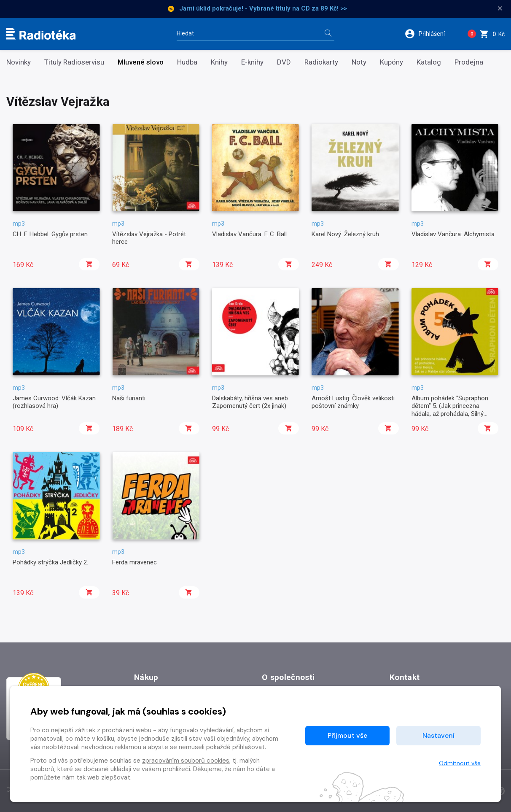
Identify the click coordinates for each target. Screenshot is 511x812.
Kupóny (391, 62)
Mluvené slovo (141, 62)
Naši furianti (129, 398)
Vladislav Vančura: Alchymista (453, 234)
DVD (284, 62)
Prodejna (469, 62)
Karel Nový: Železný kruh (345, 234)
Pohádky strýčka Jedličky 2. (50, 562)
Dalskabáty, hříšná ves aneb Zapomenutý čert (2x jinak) (250, 402)
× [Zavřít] (500, 8)
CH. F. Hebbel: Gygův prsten (50, 234)
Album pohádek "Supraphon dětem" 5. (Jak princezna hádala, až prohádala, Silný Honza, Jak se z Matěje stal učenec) (450, 414)
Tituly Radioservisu (74, 62)
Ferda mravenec (134, 562)
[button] (430, 34)
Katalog (429, 62)
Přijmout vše (347, 735)
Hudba (187, 62)
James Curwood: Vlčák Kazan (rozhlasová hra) (54, 402)
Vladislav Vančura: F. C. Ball (249, 234)
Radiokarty (321, 62)
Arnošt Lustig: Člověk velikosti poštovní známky (353, 402)
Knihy (219, 62)
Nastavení (438, 735)
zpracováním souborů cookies (186, 761)
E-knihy (252, 62)
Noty (359, 62)
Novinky (19, 62)
